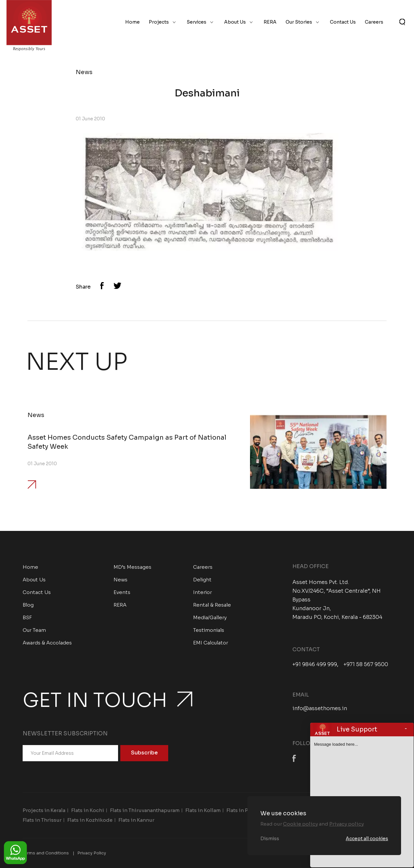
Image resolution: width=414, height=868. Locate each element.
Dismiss (270, 839)
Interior (202, 592)
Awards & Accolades (47, 643)
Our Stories (299, 22)
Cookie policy (300, 824)
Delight (202, 580)
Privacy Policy (92, 853)
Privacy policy (347, 824)
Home (132, 22)
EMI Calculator (211, 643)
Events (122, 592)
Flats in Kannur (136, 820)
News (120, 580)
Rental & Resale (212, 605)
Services (196, 22)
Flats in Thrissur (42, 820)
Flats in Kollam (203, 810)
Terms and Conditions (46, 853)
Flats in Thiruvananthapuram (145, 810)
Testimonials (209, 630)
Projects (159, 22)
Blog (28, 605)
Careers (374, 22)
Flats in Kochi (88, 810)
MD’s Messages (132, 567)
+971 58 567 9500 (366, 665)
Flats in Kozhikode (90, 820)
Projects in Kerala (44, 810)
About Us (235, 22)
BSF (27, 617)
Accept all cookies (367, 839)
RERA (270, 22)
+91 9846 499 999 (315, 665)
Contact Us (343, 22)
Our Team (34, 630)
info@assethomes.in (320, 708)
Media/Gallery (210, 617)
